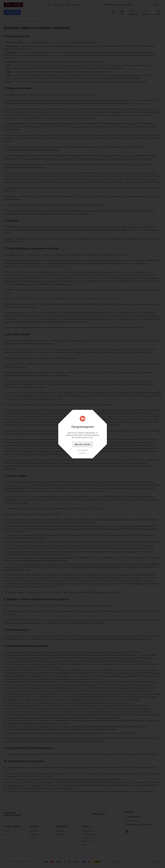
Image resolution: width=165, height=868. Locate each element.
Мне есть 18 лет (83, 444)
